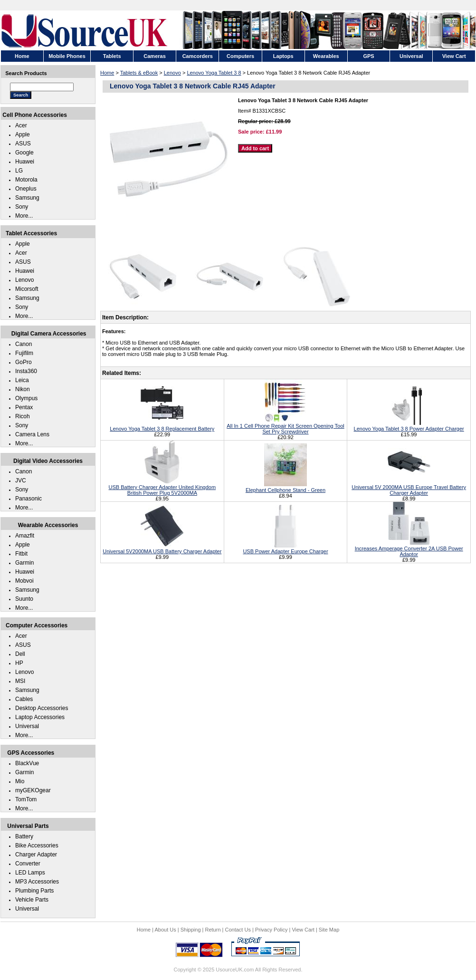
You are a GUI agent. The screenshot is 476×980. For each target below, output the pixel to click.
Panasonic (29, 499)
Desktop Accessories (42, 708)
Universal (27, 726)
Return (213, 930)
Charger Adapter (36, 855)
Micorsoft (27, 289)
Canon (24, 344)
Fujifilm (24, 353)
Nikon (23, 389)
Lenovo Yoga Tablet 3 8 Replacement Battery (162, 426)
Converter (28, 864)
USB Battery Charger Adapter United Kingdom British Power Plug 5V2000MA (162, 487)
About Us (165, 930)
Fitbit (21, 554)
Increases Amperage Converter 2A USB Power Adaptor (409, 548)
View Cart (303, 930)
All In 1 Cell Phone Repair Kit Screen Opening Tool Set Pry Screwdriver (285, 426)
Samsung (27, 198)
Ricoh (23, 416)
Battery (24, 836)
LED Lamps (30, 873)
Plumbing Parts (34, 891)
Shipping (191, 930)
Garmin (24, 563)
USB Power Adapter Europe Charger (285, 548)
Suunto (24, 599)
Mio (20, 781)
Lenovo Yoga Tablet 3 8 (214, 73)
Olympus (26, 398)
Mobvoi (24, 581)
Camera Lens (32, 434)
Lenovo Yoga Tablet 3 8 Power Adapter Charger (409, 426)
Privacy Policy (271, 930)
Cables (24, 699)
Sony (22, 207)
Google (24, 153)
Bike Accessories (37, 845)
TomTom (26, 799)
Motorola (26, 180)
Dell (20, 654)
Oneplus (26, 189)
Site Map (329, 930)
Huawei (25, 162)
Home (107, 73)
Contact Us (238, 930)
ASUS (23, 144)
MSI (20, 681)
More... (24, 216)
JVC (21, 480)
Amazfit (25, 536)
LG (19, 171)
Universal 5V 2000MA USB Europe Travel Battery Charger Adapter (409, 487)
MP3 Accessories (37, 882)
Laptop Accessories (40, 717)
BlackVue (27, 763)
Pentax (24, 407)
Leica (22, 380)
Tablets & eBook (139, 73)
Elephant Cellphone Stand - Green (286, 487)
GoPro (24, 362)
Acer (21, 125)
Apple (23, 135)
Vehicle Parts (32, 900)
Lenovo (172, 73)
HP (19, 663)
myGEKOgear (33, 790)
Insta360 (26, 371)
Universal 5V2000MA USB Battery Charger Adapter (162, 548)
